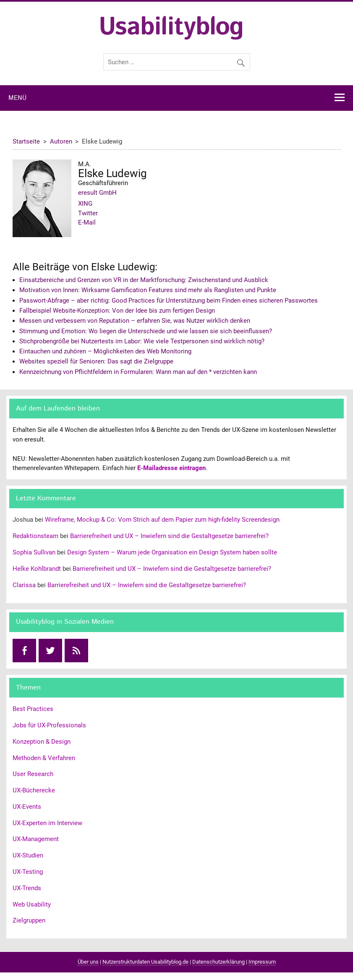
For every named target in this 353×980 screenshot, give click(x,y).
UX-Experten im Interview (47, 823)
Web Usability (32, 904)
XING (85, 204)
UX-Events (27, 807)
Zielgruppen (29, 920)
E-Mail (87, 222)
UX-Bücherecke (34, 790)
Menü (17, 98)
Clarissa (24, 585)
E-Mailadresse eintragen (171, 468)
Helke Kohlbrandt (37, 569)
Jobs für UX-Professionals (49, 725)
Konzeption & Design (42, 742)
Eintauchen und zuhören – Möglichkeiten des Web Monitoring (105, 351)
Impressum (262, 962)
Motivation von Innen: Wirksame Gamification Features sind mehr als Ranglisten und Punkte (148, 290)
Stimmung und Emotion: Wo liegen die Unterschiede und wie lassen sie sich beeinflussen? (146, 331)
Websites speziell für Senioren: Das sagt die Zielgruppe (96, 361)
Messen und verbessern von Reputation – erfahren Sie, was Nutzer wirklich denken (135, 321)
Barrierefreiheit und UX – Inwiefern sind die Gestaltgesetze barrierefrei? (169, 536)
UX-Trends (27, 888)
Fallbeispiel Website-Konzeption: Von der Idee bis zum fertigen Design (117, 311)
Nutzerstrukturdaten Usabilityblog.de (145, 962)
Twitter (88, 213)
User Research (33, 774)
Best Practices (33, 709)
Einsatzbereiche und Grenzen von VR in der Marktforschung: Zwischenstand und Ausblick (144, 280)
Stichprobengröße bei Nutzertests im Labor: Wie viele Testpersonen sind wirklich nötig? (142, 341)
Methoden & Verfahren (44, 758)
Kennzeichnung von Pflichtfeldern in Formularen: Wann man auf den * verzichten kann (138, 372)
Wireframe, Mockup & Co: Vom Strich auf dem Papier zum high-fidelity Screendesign (162, 520)
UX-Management (36, 839)
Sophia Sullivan (34, 552)
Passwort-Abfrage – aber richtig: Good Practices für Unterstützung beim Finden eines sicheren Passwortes (169, 301)
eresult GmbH (97, 193)
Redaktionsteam (35, 536)
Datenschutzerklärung (218, 962)
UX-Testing (28, 872)
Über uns (88, 962)
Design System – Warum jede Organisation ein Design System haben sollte (172, 552)
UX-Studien (28, 855)
